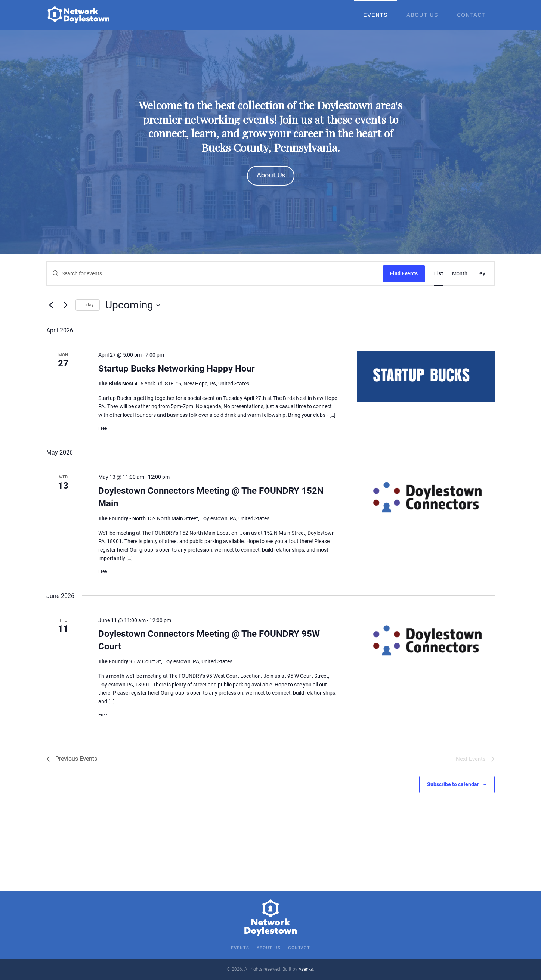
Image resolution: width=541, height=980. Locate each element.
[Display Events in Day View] (481, 274)
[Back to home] (79, 15)
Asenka (306, 969)
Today (88, 305)
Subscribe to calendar (453, 784)
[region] (270, 142)
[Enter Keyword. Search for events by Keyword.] (215, 274)
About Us (422, 15)
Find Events (404, 273)
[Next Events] (65, 305)
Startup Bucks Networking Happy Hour (177, 369)
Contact (471, 15)
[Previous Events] (51, 305)
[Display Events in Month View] (460, 274)
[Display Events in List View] (439, 274)
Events (375, 15)
